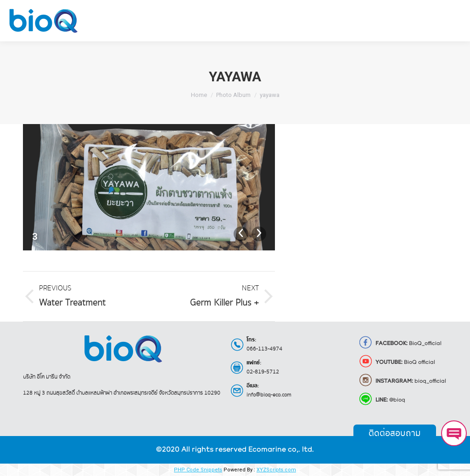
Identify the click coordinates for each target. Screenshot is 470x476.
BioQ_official (400, 344)
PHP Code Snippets (198, 470)
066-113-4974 (264, 349)
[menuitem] (113, 21)
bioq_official (402, 381)
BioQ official (397, 363)
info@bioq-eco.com (269, 395)
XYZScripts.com (276, 470)
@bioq (382, 400)
